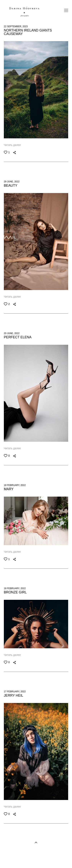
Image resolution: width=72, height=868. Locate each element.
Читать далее (12, 145)
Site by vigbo (36, 859)
